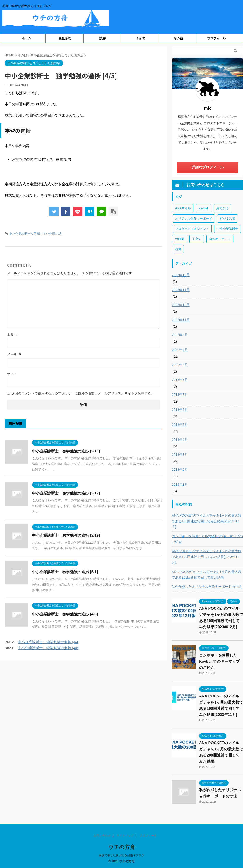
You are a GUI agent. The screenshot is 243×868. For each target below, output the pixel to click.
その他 (178, 38)
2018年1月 (180, 484)
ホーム (26, 38)
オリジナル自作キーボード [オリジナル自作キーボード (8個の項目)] (194, 218)
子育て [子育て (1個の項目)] (197, 239)
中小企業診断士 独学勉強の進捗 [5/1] (65, 572)
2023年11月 (181, 290)
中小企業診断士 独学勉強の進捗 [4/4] (48, 642)
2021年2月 (180, 365)
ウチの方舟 (122, 847)
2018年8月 (180, 380)
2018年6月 (180, 410)
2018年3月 (180, 455)
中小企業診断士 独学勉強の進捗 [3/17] (66, 493)
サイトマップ (125, 836)
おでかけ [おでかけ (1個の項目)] (222, 208)
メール (14, 354)
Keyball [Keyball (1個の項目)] (203, 208)
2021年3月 (180, 350)
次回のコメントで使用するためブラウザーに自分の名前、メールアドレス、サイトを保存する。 (83, 393)
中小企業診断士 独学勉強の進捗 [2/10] (66, 451)
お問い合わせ (102, 836)
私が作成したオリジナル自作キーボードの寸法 (207, 587)
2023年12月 (181, 275)
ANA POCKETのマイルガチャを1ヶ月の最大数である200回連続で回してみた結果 (207, 575)
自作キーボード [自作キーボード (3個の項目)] (220, 239)
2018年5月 (180, 425)
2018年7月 (180, 395)
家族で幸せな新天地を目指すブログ (121, 855)
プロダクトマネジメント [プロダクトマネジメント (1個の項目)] (192, 229)
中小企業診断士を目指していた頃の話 (35, 234)
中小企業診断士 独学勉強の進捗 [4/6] (65, 614)
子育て (140, 38)
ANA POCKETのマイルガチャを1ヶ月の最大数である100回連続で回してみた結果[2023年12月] (207, 521)
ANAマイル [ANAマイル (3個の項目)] (183, 208)
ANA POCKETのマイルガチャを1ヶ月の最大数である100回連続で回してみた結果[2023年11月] (207, 557)
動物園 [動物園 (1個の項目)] (180, 239)
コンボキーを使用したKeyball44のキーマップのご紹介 (207, 539)
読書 (103, 38)
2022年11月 (181, 320)
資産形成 (65, 38)
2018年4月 (180, 440)
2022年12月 (181, 305)
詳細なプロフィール (208, 167)
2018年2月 (180, 470)
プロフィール (216, 38)
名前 (13, 335)
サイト (12, 374)
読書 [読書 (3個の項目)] (178, 249)
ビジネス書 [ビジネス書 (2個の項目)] (227, 218)
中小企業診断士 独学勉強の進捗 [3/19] (66, 535)
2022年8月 (180, 335)
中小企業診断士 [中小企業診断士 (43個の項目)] (227, 229)
